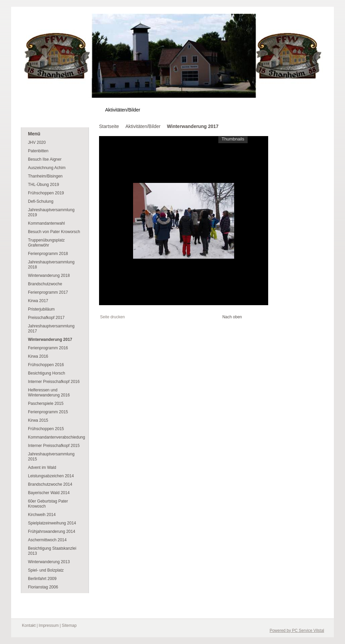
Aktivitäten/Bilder (143, 126)
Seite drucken (112, 317)
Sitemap (69, 625)
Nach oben (232, 317)
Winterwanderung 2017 (193, 126)
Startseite (109, 126)
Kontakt (29, 625)
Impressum (49, 625)
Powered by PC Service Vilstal (297, 631)
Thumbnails (233, 139)
